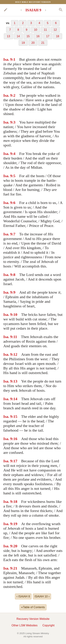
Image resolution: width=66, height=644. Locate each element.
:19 (15, 524)
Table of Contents (33, 607)
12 (55, 30)
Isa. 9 (8, 59)
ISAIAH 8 (23, 596)
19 (23, 43)
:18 (15, 502)
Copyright (48, 625)
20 (33, 43)
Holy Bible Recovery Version (33, 2)
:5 (14, 176)
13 (8, 36)
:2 (14, 95)
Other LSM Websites (25, 625)
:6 (14, 203)
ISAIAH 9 (33, 10)
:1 (14, 59)
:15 (15, 416)
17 (48, 36)
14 (18, 36)
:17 (15, 461)
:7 (14, 234)
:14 (15, 399)
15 (28, 36)
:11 (15, 337)
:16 (15, 439)
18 (58, 36)
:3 (14, 122)
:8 (14, 275)
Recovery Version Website (33, 619)
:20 (15, 546)
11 (45, 30)
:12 (15, 354)
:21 (15, 568)
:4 (14, 154)
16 (38, 36)
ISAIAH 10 (42, 596)
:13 (15, 381)
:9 (14, 292)
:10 (15, 315)
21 (43, 43)
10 (36, 30)
